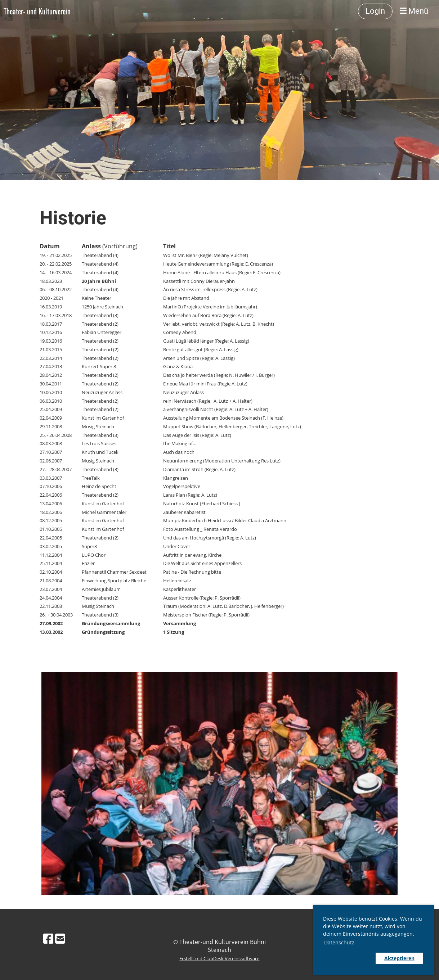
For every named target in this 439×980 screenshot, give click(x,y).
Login (375, 11)
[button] (348, 958)
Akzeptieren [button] (399, 958)
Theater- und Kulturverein (37, 11)
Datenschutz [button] (339, 942)
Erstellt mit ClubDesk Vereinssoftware (219, 958)
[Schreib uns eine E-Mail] (60, 938)
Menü (414, 11)
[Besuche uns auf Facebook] (48, 938)
